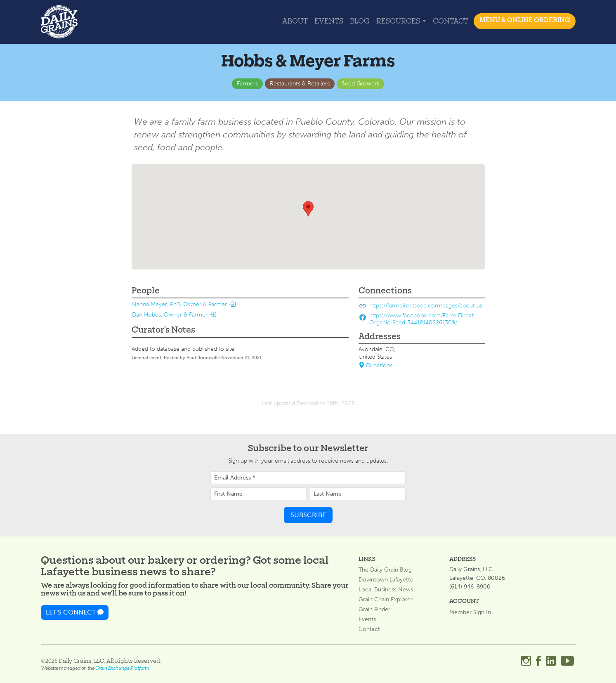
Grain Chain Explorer (386, 600)
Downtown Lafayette (386, 580)
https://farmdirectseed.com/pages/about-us (426, 305)
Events (329, 22)
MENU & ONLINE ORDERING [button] (525, 21)
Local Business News (386, 590)
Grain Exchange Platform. (123, 669)
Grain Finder (374, 610)
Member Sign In (470, 612)
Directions (375, 365)
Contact (451, 22)
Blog (360, 22)
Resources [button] (398, 22)
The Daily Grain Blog (385, 570)
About (295, 22)
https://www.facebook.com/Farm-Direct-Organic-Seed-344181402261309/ (422, 319)
